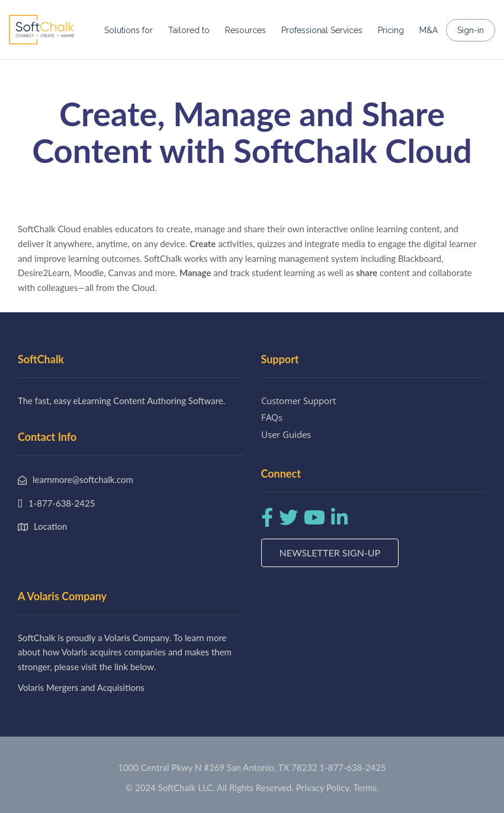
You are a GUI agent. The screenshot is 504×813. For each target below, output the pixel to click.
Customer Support (298, 401)
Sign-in (471, 30)
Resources (245, 30)
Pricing (391, 30)
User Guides (286, 434)
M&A (428, 30)
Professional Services (322, 30)
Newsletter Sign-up (330, 553)
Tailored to (189, 30)
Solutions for (129, 30)
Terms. (366, 788)
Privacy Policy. (324, 788)
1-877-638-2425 (352, 767)
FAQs (272, 417)
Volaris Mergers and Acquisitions (81, 687)
